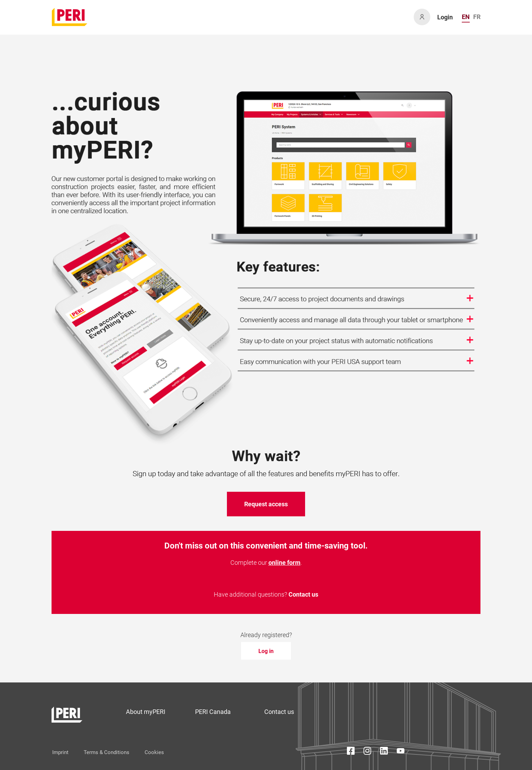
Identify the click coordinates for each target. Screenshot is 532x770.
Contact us (303, 594)
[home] (70, 17)
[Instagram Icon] (367, 752)
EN (466, 17)
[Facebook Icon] (351, 752)
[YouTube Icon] (401, 752)
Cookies (154, 752)
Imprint (60, 752)
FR (477, 17)
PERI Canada (213, 712)
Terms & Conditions (107, 752)
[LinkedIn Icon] (384, 752)
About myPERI (146, 712)
